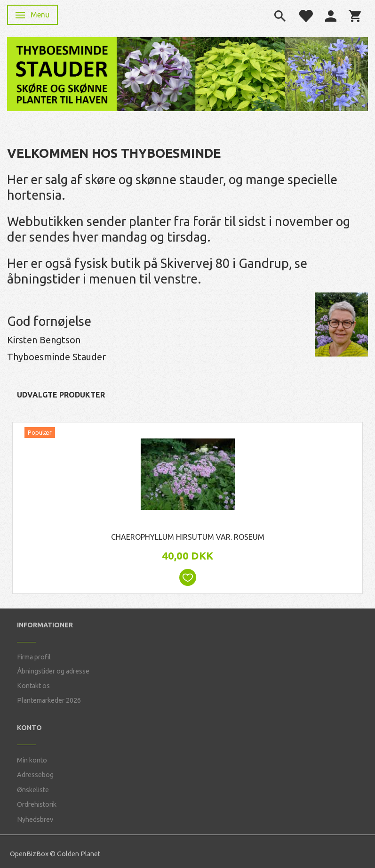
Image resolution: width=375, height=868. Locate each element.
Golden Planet (79, 854)
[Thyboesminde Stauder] (62, 73)
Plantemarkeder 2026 (49, 700)
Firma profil (34, 657)
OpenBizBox (29, 854)
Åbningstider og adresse (53, 671)
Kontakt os (33, 686)
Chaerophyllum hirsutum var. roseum (188, 537)
